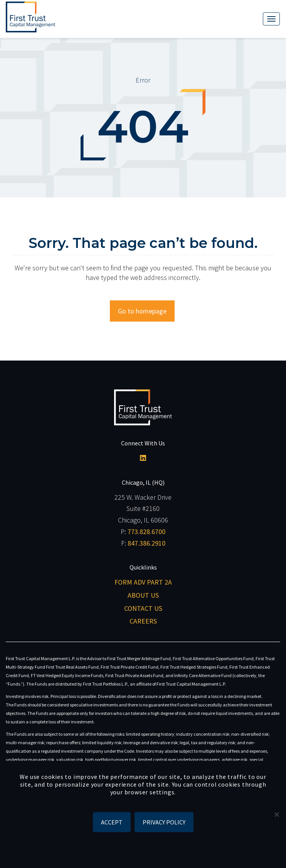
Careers (143, 621)
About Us (143, 595)
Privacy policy (164, 822)
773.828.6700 (146, 532)
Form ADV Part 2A (143, 582)
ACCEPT (112, 822)
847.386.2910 (146, 543)
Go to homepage (142, 311)
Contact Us (143, 608)
